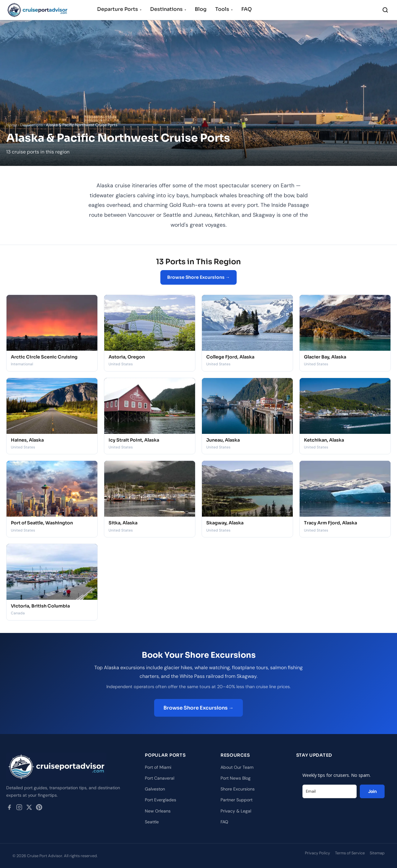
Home (12, 125)
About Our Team (237, 767)
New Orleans (158, 811)
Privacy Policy (317, 853)
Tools (224, 9)
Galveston (155, 789)
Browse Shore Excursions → (198, 277)
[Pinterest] (39, 808)
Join (372, 791)
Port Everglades (161, 800)
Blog (201, 9)
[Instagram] (19, 808)
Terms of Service (350, 853)
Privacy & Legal (236, 811)
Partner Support (236, 800)
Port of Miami (158, 767)
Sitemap (377, 853)
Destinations (168, 9)
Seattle (152, 822)
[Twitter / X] (29, 808)
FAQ (247, 9)
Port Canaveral (160, 778)
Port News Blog (236, 778)
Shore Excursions (238, 789)
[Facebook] (9, 808)
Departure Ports (119, 9)
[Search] (385, 10)
